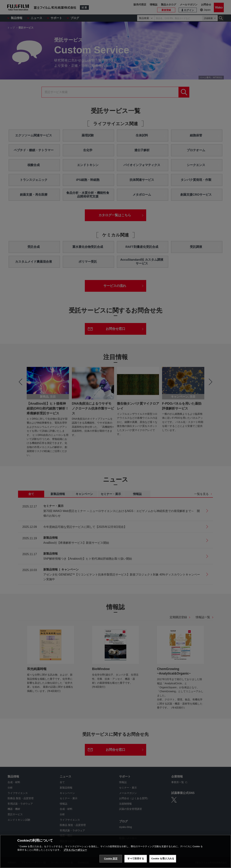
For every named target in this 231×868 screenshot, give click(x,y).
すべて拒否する (136, 859)
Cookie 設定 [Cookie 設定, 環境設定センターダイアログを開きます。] (111, 859)
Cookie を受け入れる (163, 859)
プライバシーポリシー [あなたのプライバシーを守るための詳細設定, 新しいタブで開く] (75, 850)
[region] (115, 851)
